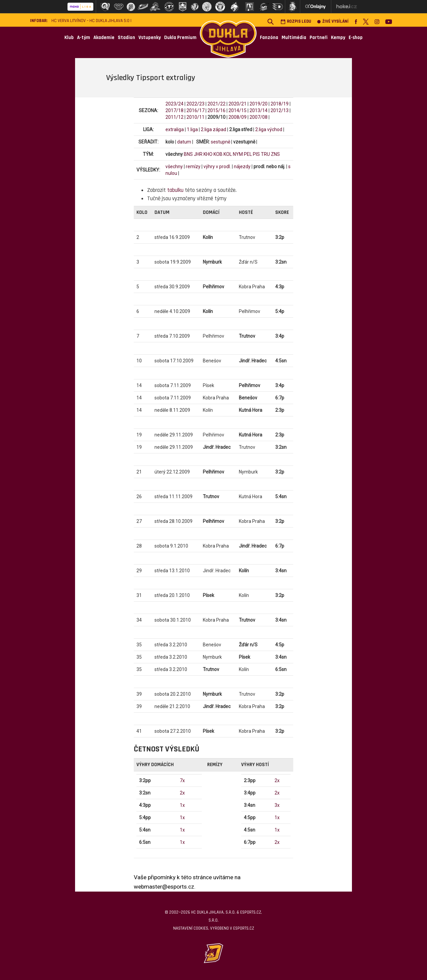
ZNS (275, 154)
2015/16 (217, 110)
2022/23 (195, 104)
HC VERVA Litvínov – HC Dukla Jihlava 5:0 (90, 21)
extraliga (175, 129)
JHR (198, 154)
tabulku (175, 190)
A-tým (84, 38)
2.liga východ (269, 129)
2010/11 (195, 117)
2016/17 (195, 110)
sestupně (221, 142)
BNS (188, 154)
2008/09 (238, 117)
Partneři (319, 38)
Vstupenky (150, 38)
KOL (228, 154)
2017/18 (174, 110)
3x (277, 805)
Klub (69, 38)
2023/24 (174, 104)
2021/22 (217, 104)
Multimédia (294, 38)
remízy (193, 167)
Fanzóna (269, 38)
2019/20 (259, 104)
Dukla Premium (180, 38)
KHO (208, 154)
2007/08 (259, 117)
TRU (265, 154)
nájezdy (242, 167)
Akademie (104, 38)
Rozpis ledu (296, 22)
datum (184, 142)
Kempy (338, 38)
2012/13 (280, 110)
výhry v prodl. (217, 167)
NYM (238, 154)
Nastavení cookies (191, 928)
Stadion (126, 38)
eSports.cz (244, 928)
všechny (174, 167)
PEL (248, 154)
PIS (256, 154)
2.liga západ (213, 129)
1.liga (192, 129)
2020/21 (238, 104)
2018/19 (280, 104)
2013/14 (259, 110)
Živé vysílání (333, 22)
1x (182, 805)
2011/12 (174, 117)
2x (182, 793)
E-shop (356, 38)
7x (182, 780)
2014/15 (238, 110)
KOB (218, 154)
